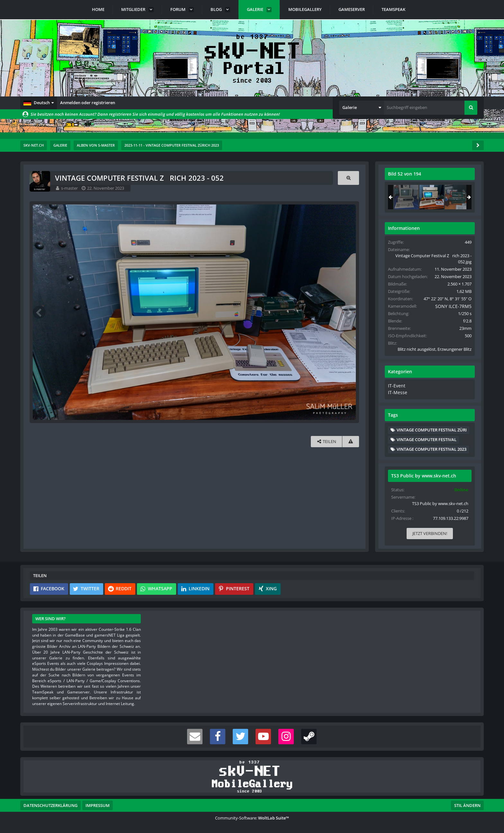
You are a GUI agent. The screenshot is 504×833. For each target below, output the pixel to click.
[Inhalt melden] (350, 441)
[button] (39, 103)
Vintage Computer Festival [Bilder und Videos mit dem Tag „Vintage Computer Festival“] (426, 438)
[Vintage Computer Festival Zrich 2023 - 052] (431, 197)
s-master (70, 188)
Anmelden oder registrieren (88, 103)
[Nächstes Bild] (349, 312)
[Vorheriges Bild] (40, 312)
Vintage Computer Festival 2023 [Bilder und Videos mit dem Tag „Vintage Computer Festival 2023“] (431, 448)
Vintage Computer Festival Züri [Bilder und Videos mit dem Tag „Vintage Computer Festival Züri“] (431, 429)
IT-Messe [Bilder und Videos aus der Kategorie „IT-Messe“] (396, 392)
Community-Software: (252, 817)
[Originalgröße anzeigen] (348, 178)
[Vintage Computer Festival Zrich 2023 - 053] (456, 197)
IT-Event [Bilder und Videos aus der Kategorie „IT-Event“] (395, 385)
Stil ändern (467, 804)
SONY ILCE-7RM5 (455, 306)
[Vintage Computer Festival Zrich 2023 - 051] (406, 197)
